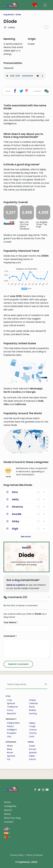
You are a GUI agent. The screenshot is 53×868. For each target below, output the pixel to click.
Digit (15, 529)
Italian (32, 756)
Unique (33, 700)
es (7, 833)
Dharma (17, 507)
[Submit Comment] (18, 664)
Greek (32, 746)
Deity (15, 499)
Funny (10, 710)
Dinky (16, 521)
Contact (9, 822)
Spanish (33, 753)
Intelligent (12, 730)
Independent (13, 723)
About (7, 814)
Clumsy (33, 733)
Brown (10, 753)
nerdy (8, 473)
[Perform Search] (46, 684)
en (7, 829)
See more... (26, 537)
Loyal (32, 736)
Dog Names (9, 15)
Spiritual (11, 703)
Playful (10, 726)
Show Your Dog (12, 818)
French (33, 759)
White (10, 746)
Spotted (11, 756)
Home (7, 802)
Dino (15, 492)
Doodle (17, 514)
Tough (32, 726)
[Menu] (45, 5)
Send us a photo (16, 585)
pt (7, 837)
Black (10, 749)
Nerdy (32, 707)
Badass (33, 710)
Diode (18, 15)
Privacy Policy (17, 855)
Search (8, 810)
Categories (10, 806)
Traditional (12, 707)
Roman (33, 749)
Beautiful (11, 714)
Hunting (33, 714)
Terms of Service (34, 855)
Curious (33, 730)
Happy (32, 723)
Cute (10, 700)
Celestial (33, 703)
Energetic (12, 733)
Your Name (11, 622)
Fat (9, 759)
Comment (10, 636)
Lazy (9, 736)
